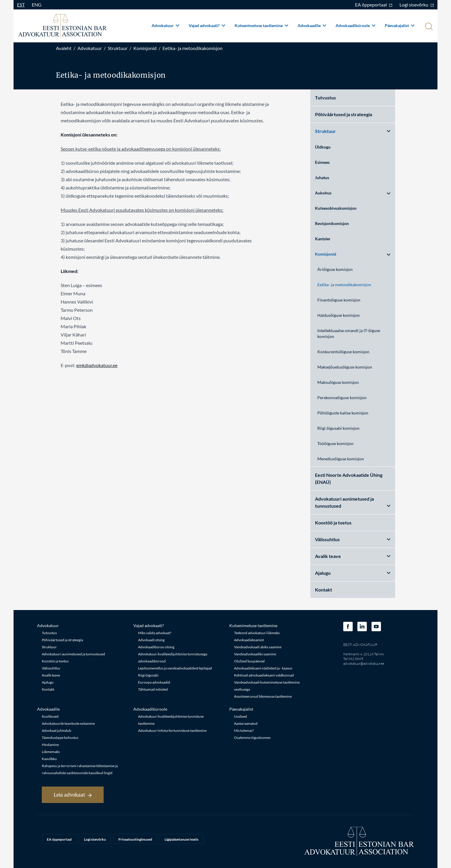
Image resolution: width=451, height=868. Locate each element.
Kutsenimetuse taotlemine (261, 25)
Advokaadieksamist (249, 640)
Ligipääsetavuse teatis (181, 839)
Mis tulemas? (244, 730)
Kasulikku (49, 759)
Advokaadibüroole (355, 25)
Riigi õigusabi (148, 675)
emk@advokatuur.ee (97, 365)
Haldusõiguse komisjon (339, 315)
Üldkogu (323, 147)
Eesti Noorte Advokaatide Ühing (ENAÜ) (349, 478)
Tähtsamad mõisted (153, 689)
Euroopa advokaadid (154, 682)
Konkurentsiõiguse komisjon (343, 352)
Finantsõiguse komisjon (339, 300)
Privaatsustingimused (135, 839)
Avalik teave (353, 556)
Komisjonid (145, 48)
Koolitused (50, 716)
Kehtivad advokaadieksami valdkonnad (264, 675)
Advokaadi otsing (151, 640)
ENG (37, 5)
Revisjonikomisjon (332, 223)
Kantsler (323, 239)
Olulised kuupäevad (249, 661)
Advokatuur (165, 25)
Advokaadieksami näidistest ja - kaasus (263, 668)
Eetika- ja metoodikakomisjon (193, 48)
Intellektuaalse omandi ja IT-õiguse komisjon (349, 333)
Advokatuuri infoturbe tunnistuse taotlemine (172, 730)
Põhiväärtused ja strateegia (344, 114)
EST (21, 5)
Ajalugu (353, 573)
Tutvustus (325, 98)
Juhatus (322, 178)
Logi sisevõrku (417, 5)
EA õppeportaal (374, 5)
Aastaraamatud (246, 723)
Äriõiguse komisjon (335, 269)
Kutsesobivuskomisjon (336, 208)
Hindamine (50, 745)
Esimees (322, 162)
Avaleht (64, 48)
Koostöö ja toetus (333, 523)
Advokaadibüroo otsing (156, 647)
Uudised (241, 716)
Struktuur (118, 48)
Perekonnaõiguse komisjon (342, 398)
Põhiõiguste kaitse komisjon (343, 413)
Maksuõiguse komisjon (338, 382)
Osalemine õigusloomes (252, 738)
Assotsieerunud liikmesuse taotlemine (263, 696)
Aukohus (353, 193)
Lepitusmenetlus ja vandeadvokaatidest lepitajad (175, 668)
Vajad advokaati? (207, 25)
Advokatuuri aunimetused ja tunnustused (353, 502)
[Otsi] (428, 27)
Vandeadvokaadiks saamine (255, 654)
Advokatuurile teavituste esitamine (68, 723)
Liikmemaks (51, 752)
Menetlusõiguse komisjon (341, 459)
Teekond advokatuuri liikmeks (257, 633)
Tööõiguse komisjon (335, 443)
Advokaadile (312, 25)
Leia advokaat (73, 795)
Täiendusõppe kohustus (60, 738)
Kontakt (324, 590)
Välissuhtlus (353, 539)
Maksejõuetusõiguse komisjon (345, 367)
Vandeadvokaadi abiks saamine (258, 647)
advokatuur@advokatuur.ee (364, 663)
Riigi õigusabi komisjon (338, 428)
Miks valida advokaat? (155, 633)
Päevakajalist (400, 25)
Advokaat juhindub (57, 730)
